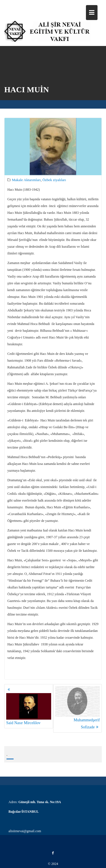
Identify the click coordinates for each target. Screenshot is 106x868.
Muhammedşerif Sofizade (78, 708)
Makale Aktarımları (26, 180)
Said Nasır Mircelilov (29, 709)
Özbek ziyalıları (54, 180)
